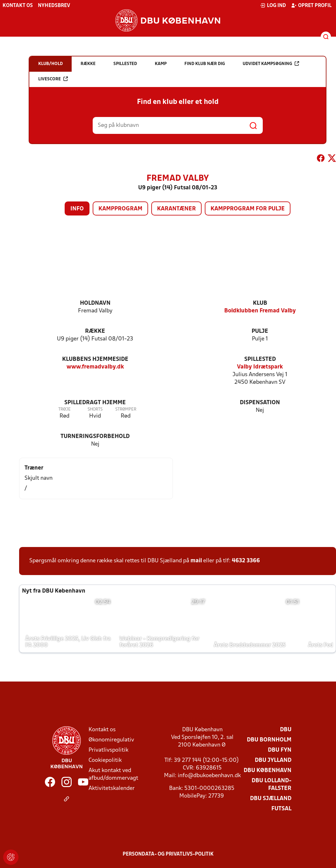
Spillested (260, 359)
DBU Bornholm (269, 740)
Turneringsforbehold (95, 437)
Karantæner (176, 209)
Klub (260, 303)
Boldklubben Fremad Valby (260, 311)
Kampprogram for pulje (248, 209)
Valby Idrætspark (260, 367)
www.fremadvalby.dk (95, 367)
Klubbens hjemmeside (95, 359)
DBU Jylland (273, 760)
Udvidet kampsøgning (271, 64)
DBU (286, 730)
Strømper (126, 409)
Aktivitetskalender (112, 788)
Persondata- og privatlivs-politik (168, 854)
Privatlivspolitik (108, 750)
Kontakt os (18, 6)
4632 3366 (246, 561)
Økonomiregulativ (111, 740)
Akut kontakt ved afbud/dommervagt (113, 774)
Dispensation (260, 403)
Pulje (260, 331)
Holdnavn (95, 303)
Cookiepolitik (105, 760)
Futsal (281, 809)
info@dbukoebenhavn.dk (209, 776)
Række (95, 331)
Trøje (64, 409)
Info (77, 209)
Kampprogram (120, 209)
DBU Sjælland (271, 799)
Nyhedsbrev (54, 6)
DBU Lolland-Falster (272, 785)
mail (196, 561)
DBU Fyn (280, 750)
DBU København (268, 771)
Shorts (95, 409)
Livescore (53, 79)
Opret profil (311, 5)
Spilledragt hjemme (95, 403)
